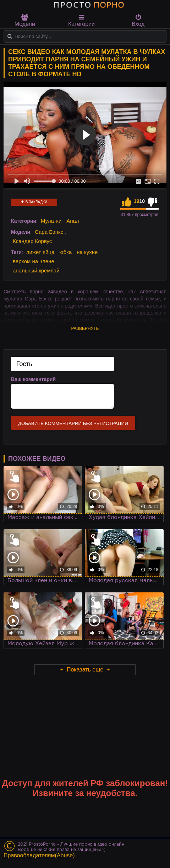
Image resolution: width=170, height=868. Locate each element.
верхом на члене (34, 261)
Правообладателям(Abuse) (39, 855)
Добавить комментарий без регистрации (73, 423)
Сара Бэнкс (49, 232)
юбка (65, 252)
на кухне (87, 252)
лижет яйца (40, 252)
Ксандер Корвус (32, 241)
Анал (73, 221)
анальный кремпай (36, 270)
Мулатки (51, 221)
